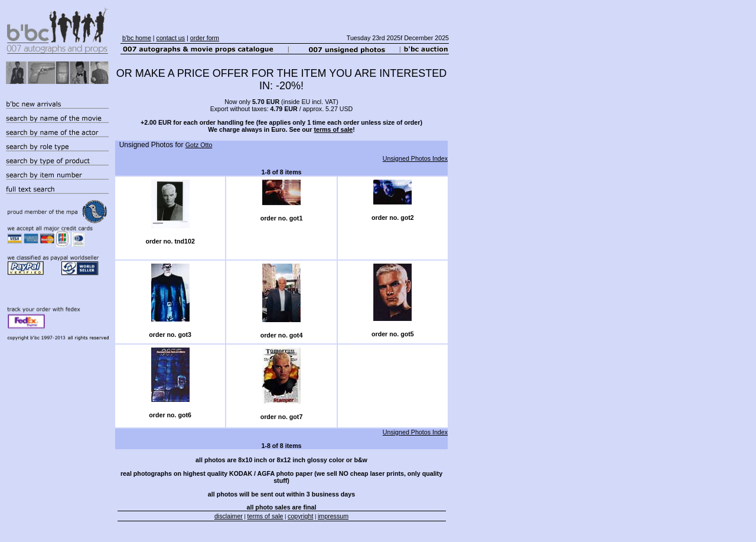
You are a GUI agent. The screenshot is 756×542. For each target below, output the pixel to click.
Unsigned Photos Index (415, 158)
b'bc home (137, 38)
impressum (333, 516)
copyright (300, 516)
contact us (171, 38)
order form (205, 38)
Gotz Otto (199, 145)
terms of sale (333, 129)
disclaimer (229, 516)
